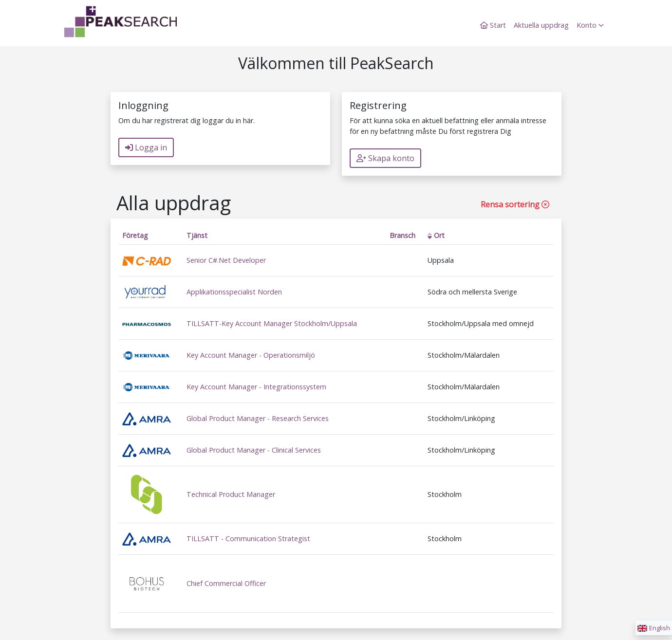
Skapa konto (385, 158)
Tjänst (197, 235)
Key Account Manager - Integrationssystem (256, 387)
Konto (590, 25)
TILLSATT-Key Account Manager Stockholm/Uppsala (272, 323)
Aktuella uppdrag (541, 25)
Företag (135, 235)
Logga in (146, 147)
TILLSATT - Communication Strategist (248, 539)
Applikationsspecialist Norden (234, 292)
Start (493, 25)
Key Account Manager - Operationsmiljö (251, 355)
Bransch (402, 235)
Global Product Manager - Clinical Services (254, 450)
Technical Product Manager (231, 494)
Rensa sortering (515, 204)
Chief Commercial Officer (226, 583)
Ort (436, 235)
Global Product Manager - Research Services (258, 418)
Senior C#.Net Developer (226, 260)
